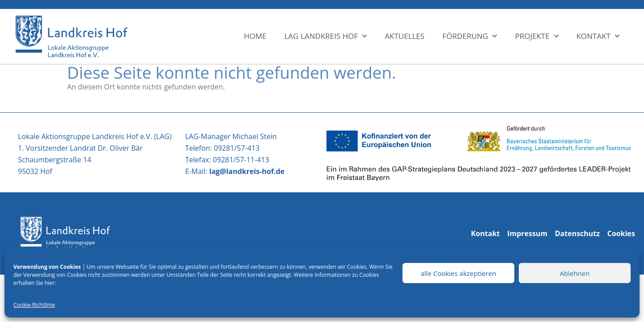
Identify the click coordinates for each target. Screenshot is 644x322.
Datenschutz (577, 233)
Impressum (527, 233)
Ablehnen (575, 273)
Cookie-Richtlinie (34, 305)
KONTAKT (598, 36)
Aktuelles (405, 36)
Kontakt (485, 233)
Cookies (621, 233)
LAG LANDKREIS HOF (326, 36)
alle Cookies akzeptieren (458, 273)
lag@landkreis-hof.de (247, 171)
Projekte (536, 36)
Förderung (470, 36)
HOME (255, 36)
